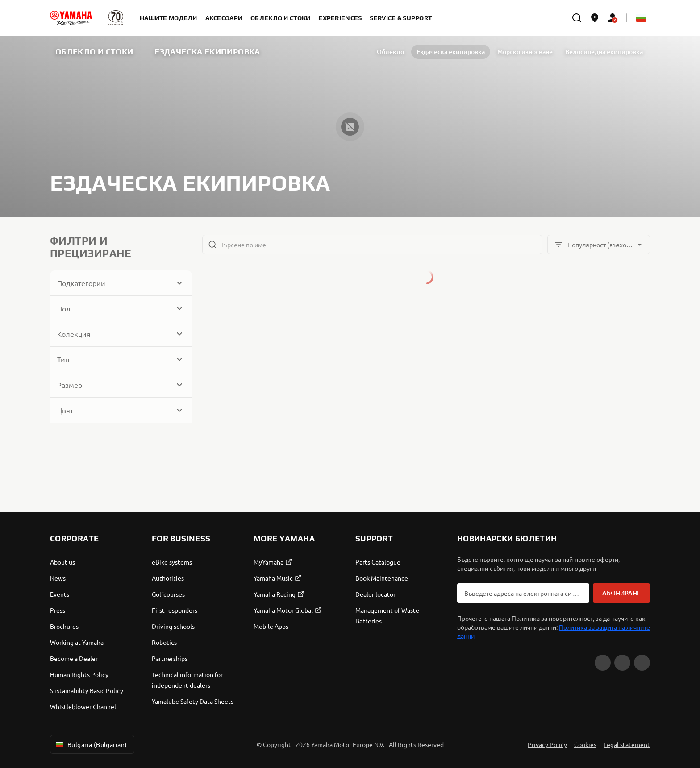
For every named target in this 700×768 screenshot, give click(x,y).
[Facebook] (622, 663)
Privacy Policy (547, 744)
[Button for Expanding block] (121, 283)
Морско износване (487, 52)
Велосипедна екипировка (566, 52)
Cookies (585, 744)
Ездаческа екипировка (413, 52)
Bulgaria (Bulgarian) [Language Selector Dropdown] (90, 744)
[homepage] (71, 18)
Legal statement (627, 744)
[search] (577, 18)
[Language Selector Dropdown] (641, 18)
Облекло (352, 52)
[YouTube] (603, 663)
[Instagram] (642, 663)
